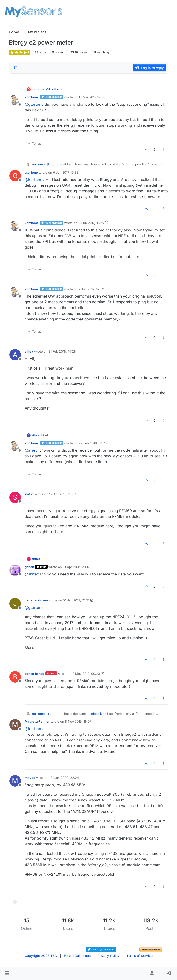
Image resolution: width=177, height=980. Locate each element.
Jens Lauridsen (36, 600)
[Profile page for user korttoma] (15, 100)
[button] (7, 973)
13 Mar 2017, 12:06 (92, 97)
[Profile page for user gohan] (15, 570)
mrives (30, 778)
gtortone (38, 89)
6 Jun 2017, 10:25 (91, 223)
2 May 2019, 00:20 (86, 674)
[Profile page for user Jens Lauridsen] (15, 604)
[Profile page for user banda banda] (15, 677)
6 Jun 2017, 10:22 (66, 172)
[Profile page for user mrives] (15, 781)
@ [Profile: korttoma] (55, 89)
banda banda (35, 674)
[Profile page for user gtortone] (15, 176)
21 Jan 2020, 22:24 (65, 778)
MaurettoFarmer (37, 721)
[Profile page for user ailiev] (15, 355)
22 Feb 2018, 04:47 (93, 443)
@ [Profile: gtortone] (34, 104)
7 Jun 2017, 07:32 (91, 289)
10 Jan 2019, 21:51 (76, 600)
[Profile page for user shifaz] (15, 497)
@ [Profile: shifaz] (32, 574)
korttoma (32, 97)
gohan (29, 567)
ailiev (29, 351)
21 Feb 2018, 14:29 (62, 351)
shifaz (29, 494)
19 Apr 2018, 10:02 (63, 494)
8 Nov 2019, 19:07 (78, 721)
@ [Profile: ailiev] (31, 450)
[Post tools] (164, 149)
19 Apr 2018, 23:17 (76, 567)
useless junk (97, 714)
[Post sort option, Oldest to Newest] (15, 68)
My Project (20, 52)
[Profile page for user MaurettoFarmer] (15, 725)
